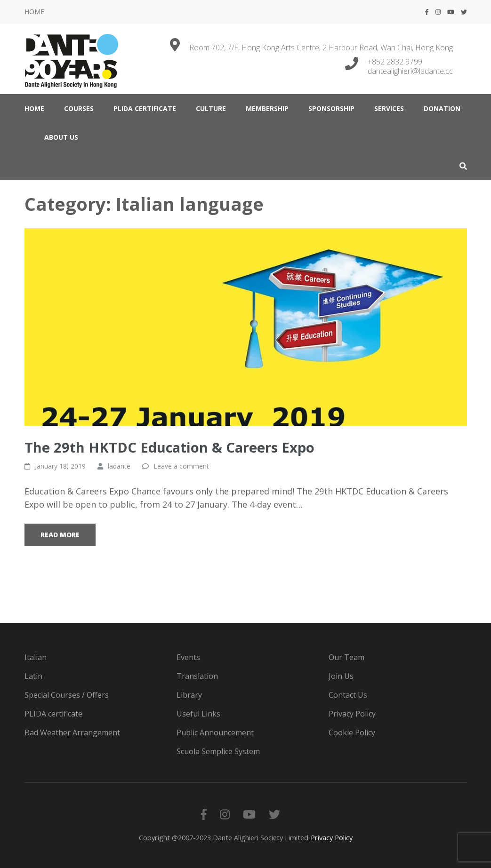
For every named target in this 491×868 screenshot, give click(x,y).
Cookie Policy (352, 733)
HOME (34, 12)
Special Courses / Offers (67, 695)
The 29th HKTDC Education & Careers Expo (169, 447)
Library (189, 695)
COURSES (79, 108)
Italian (36, 657)
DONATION (442, 108)
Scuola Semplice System (218, 751)
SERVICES (389, 108)
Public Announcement (215, 733)
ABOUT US (61, 137)
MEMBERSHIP (267, 108)
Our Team (346, 657)
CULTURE (211, 108)
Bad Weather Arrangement (72, 733)
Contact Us (348, 695)
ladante (119, 466)
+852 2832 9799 (395, 62)
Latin (33, 676)
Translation (197, 676)
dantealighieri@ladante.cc (410, 71)
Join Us (341, 676)
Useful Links (198, 714)
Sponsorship (331, 108)
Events (188, 657)
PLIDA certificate (145, 108)
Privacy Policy (352, 714)
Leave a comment (181, 466)
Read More (60, 535)
